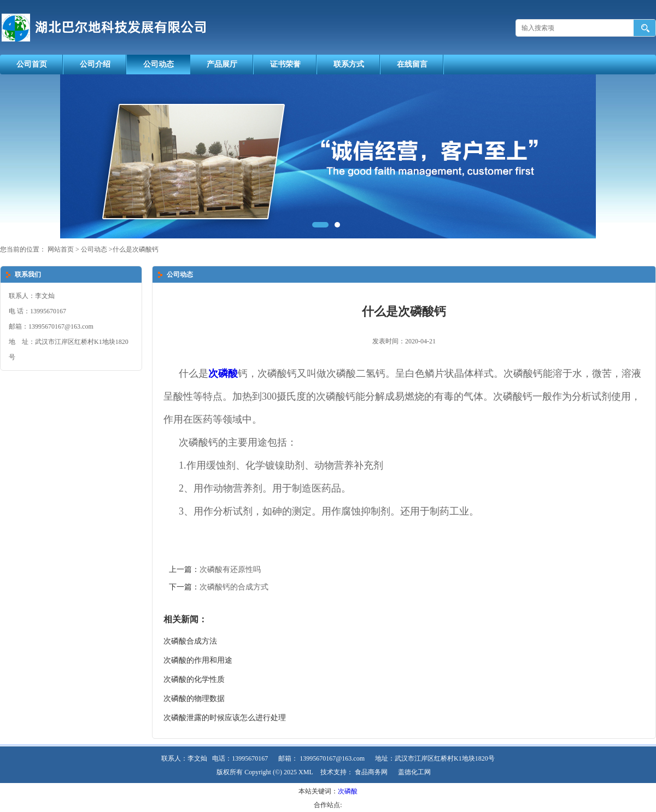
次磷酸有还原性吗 (230, 569)
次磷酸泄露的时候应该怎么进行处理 (225, 718)
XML (306, 772)
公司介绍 (95, 64)
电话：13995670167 (240, 758)
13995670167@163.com (332, 758)
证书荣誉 (285, 64)
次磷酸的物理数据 (194, 699)
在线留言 (412, 64)
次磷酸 (348, 791)
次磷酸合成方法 (190, 641)
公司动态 (159, 64)
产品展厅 (222, 64)
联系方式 (349, 64)
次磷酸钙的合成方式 (234, 587)
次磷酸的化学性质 (194, 679)
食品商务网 (371, 772)
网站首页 (61, 249)
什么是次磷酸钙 (136, 249)
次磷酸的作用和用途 (198, 660)
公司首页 (32, 64)
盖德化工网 (414, 772)
